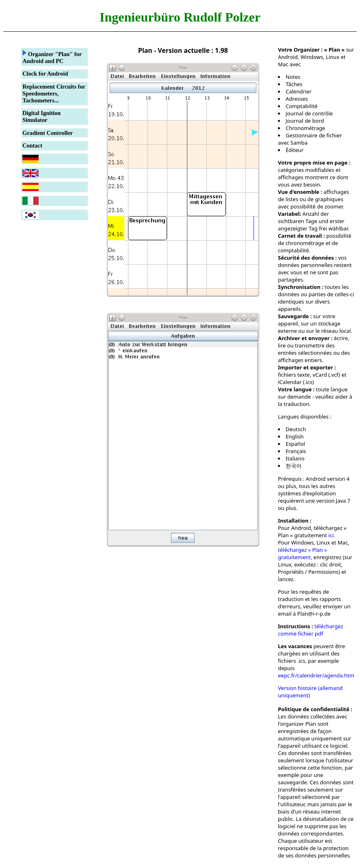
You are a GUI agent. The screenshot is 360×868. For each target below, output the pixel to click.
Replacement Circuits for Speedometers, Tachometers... (54, 93)
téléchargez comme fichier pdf (311, 630)
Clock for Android (45, 74)
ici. (332, 535)
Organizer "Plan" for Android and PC (52, 57)
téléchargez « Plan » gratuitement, (303, 553)
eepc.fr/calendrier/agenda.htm (316, 675)
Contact (32, 145)
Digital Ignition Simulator (41, 116)
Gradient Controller (48, 133)
